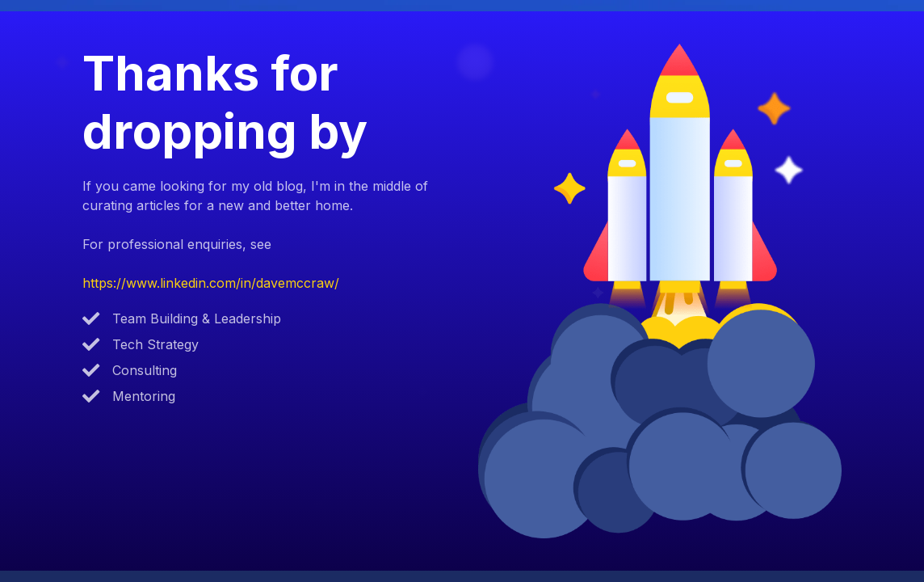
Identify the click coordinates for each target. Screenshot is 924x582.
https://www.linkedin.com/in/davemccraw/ (211, 283)
